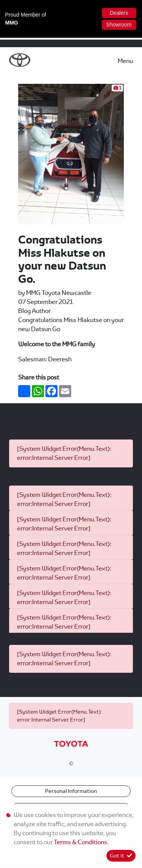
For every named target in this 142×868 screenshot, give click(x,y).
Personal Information (71, 791)
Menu (125, 61)
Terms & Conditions (80, 842)
